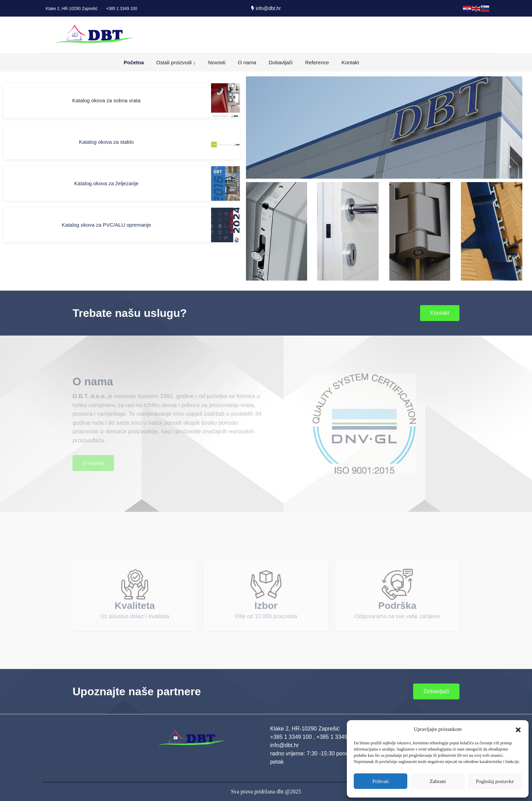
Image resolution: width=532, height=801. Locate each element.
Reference (317, 62)
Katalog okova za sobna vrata (106, 100)
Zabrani (438, 781)
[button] (518, 729)
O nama (247, 62)
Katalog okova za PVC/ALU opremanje (106, 225)
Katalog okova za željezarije (106, 183)
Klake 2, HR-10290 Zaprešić (72, 9)
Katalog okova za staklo (106, 142)
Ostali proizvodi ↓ (176, 62)
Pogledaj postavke (495, 781)
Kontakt (350, 62)
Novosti (217, 62)
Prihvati (381, 781)
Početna (134, 62)
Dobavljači (281, 62)
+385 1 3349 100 (122, 9)
